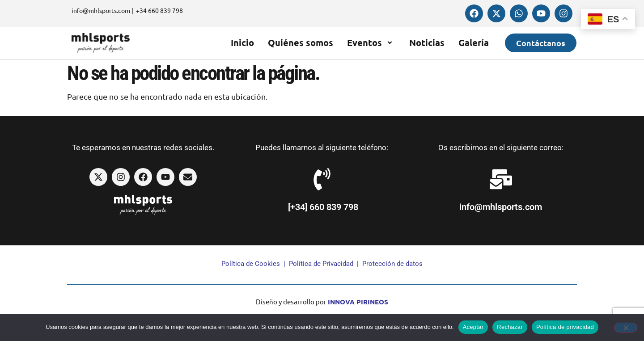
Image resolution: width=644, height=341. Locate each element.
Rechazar (510, 327)
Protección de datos (392, 264)
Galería (474, 42)
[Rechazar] (626, 328)
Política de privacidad (565, 327)
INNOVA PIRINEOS (358, 302)
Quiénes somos (301, 42)
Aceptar (473, 327)
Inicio (242, 42)
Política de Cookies (251, 264)
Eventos (371, 42)
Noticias (427, 42)
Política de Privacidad (321, 264)
